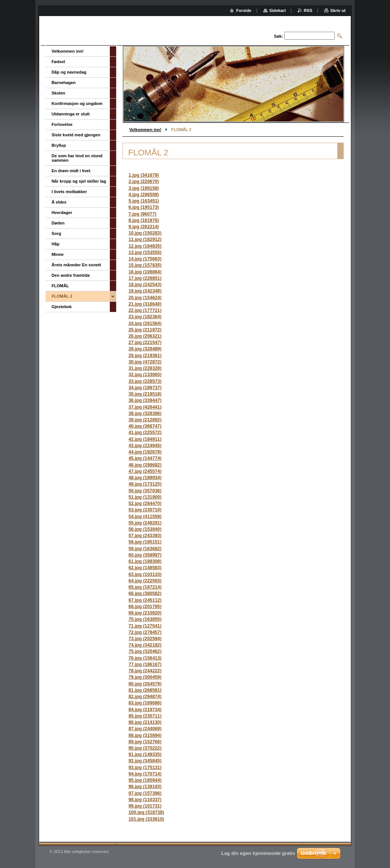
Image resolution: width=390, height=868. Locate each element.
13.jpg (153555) (145, 252)
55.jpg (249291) (145, 523)
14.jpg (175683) (145, 259)
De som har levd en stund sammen (77, 158)
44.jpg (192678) (145, 452)
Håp (55, 244)
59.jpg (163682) (145, 549)
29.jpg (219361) (145, 356)
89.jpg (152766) (145, 742)
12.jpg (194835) (145, 246)
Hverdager (62, 213)
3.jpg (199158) (144, 188)
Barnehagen (64, 83)
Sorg (56, 233)
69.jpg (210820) (145, 613)
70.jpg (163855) (145, 619)
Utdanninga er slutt (71, 114)
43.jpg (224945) (145, 446)
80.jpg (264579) (145, 684)
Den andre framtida (71, 275)
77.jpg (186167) (145, 664)
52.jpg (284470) (145, 503)
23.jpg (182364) (145, 317)
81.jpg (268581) (145, 690)
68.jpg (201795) (145, 607)
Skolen (58, 93)
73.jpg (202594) (145, 639)
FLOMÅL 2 (62, 296)
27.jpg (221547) (145, 342)
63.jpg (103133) (145, 574)
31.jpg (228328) (145, 368)
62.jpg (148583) (145, 568)
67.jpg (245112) (145, 600)
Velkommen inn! (145, 130)
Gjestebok (62, 307)
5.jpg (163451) (144, 201)
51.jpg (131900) (145, 497)
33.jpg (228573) (145, 381)
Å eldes (59, 202)
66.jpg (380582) (145, 593)
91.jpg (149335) (145, 754)
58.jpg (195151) (145, 542)
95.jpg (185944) (145, 780)
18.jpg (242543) (145, 285)
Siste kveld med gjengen (76, 135)
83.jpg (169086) (145, 703)
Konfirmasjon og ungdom (77, 103)
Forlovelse (62, 124)
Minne (58, 254)
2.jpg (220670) (144, 182)
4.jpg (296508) (144, 195)
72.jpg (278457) (145, 632)
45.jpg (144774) (145, 458)
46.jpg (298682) (145, 465)
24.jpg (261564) (145, 323)
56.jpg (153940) (145, 529)
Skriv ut (338, 10)
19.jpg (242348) (145, 291)
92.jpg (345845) (145, 761)
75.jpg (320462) (145, 651)
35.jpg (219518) (145, 394)
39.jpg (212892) (145, 420)
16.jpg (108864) (145, 272)
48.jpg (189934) (145, 478)
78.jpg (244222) (145, 671)
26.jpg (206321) (145, 336)
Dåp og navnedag (69, 72)
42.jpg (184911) (145, 439)
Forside (244, 10)
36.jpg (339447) (145, 400)
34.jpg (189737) (145, 388)
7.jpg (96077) (143, 214)
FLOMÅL (60, 286)
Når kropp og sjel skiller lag (79, 181)
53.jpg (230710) (145, 510)
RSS (308, 10)
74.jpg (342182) (145, 645)
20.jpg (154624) (145, 298)
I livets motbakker (69, 192)
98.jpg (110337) (145, 800)
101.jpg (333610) (146, 819)
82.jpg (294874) (145, 697)
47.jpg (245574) (145, 471)
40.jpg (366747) (145, 426)
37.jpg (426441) (145, 407)
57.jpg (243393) (145, 536)
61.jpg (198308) (145, 561)
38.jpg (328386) (145, 413)
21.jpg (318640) (145, 304)
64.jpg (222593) (145, 581)
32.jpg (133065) (145, 375)
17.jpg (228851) (145, 278)
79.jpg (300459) (145, 677)
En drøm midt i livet (71, 171)
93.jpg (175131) (145, 768)
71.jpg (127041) (145, 626)
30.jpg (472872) (145, 362)
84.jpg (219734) (145, 710)
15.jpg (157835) (145, 265)
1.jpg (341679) (144, 175)
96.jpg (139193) (145, 787)
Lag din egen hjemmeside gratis (258, 853)
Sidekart (278, 10)
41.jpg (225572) (145, 433)
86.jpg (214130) (145, 722)
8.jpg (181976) (144, 220)
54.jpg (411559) (145, 517)
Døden (58, 223)
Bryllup (59, 145)
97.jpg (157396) (145, 793)
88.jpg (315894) (145, 735)
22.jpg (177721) (145, 310)
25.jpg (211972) (145, 330)
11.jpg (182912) (145, 239)
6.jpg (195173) (144, 207)
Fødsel (58, 62)
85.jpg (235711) (145, 716)
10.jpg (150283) (145, 233)
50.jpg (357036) (145, 491)
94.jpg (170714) (145, 774)
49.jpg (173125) (145, 484)
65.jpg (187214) (145, 587)
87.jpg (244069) (145, 729)
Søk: (279, 36)
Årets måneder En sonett (76, 265)
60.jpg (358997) (145, 555)
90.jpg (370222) (145, 748)
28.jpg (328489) (145, 349)
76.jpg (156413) (145, 658)
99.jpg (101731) (145, 806)
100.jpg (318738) (146, 812)
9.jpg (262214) (144, 227)
